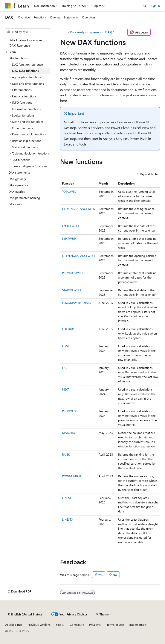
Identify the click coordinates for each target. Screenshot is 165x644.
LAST (65, 368)
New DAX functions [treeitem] (25, 71)
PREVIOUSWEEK (73, 273)
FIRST (66, 346)
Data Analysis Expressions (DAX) (91, 32)
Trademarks (136, 625)
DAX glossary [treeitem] (17, 179)
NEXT (66, 389)
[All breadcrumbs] (64, 32)
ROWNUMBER (72, 476)
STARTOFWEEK (72, 290)
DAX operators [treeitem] (18, 185)
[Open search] (145, 6)
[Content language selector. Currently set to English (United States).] (25, 614)
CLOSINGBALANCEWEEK (79, 209)
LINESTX (68, 519)
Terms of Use (115, 625)
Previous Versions (39, 625)
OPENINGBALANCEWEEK (79, 256)
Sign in (155, 6)
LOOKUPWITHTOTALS (77, 303)
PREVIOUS (69, 411)
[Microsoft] (8, 6)
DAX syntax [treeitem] (16, 204)
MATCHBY (69, 433)
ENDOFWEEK (71, 226)
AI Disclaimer (14, 625)
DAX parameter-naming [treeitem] (24, 198)
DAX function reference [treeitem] (27, 64)
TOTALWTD (69, 192)
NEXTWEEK (69, 239)
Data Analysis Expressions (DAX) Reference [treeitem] (25, 43)
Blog (59, 625)
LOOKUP (68, 329)
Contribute (77, 625)
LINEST (67, 498)
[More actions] (156, 32)
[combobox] (27, 32)
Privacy (94, 625)
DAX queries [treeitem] (17, 192)
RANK (66, 454)
